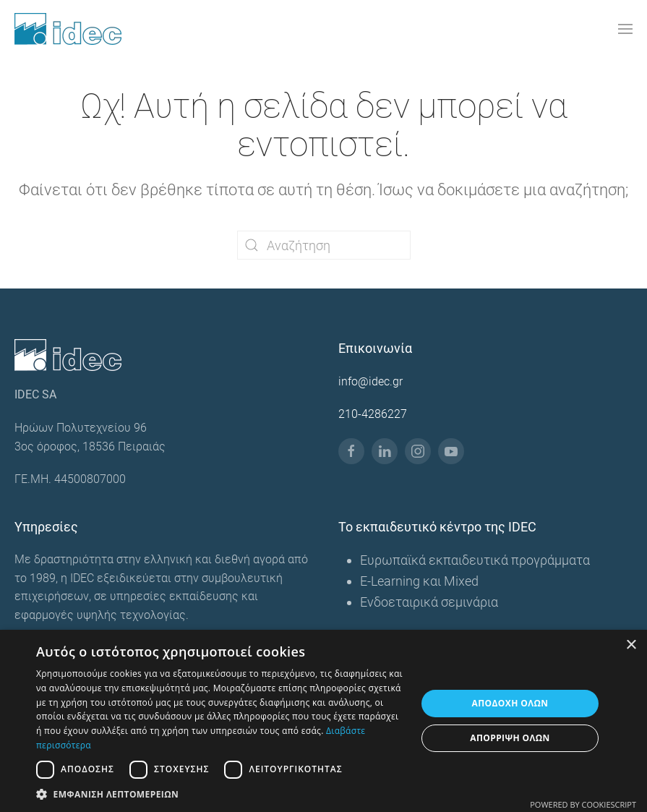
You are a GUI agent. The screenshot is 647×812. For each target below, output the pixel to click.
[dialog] (323, 721)
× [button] (631, 645)
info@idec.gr (370, 381)
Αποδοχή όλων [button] (510, 703)
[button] (625, 29)
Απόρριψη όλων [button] (510, 738)
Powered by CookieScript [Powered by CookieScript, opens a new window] (583, 804)
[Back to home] (68, 29)
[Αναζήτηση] (324, 245)
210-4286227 (373, 414)
